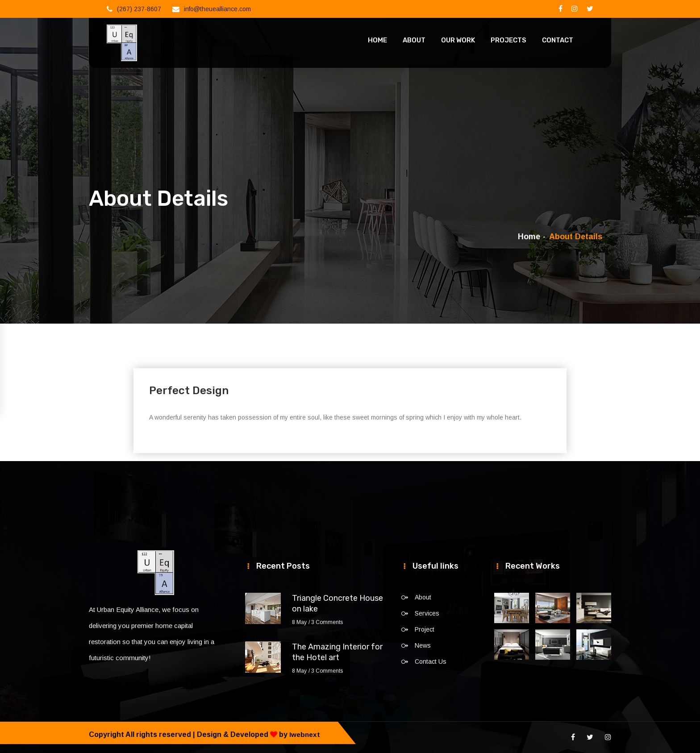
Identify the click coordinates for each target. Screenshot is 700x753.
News (423, 645)
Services (427, 613)
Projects (508, 40)
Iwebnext (305, 734)
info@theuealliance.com (217, 9)
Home (377, 40)
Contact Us (431, 661)
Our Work (458, 40)
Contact (558, 40)
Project (425, 629)
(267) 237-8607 (139, 9)
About (414, 40)
